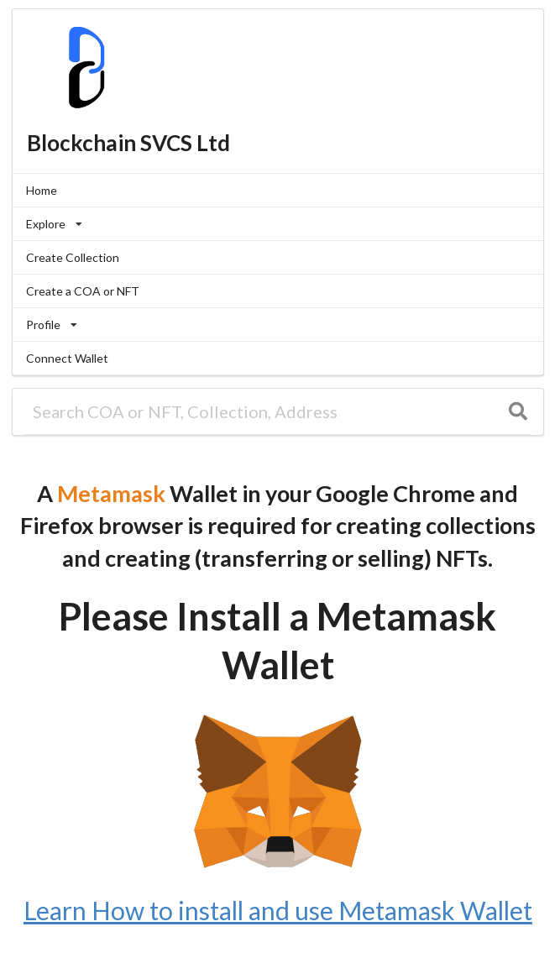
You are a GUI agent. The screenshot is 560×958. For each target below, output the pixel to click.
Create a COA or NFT (83, 291)
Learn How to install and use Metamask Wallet (278, 910)
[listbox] (278, 224)
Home (42, 190)
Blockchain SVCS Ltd (128, 143)
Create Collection (73, 257)
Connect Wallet (67, 358)
